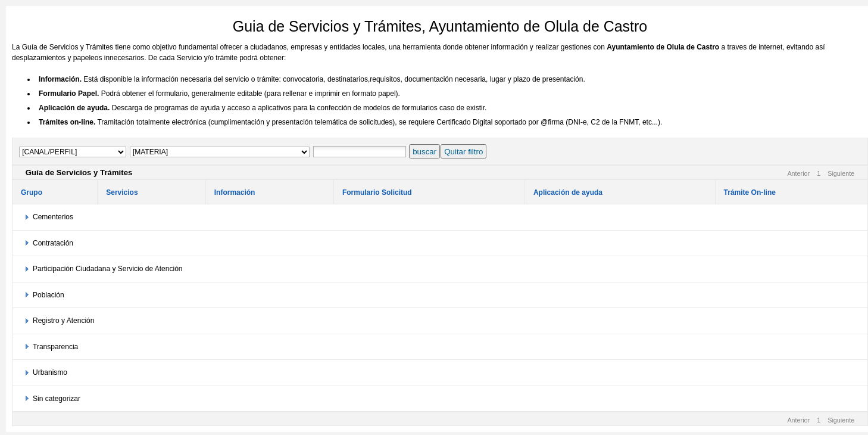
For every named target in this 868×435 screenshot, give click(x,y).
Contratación (53, 243)
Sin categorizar (57, 399)
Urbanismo (50, 372)
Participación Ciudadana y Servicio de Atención (107, 269)
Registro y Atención (63, 321)
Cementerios (53, 217)
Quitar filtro (463, 152)
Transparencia (55, 347)
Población (49, 295)
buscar (424, 152)
